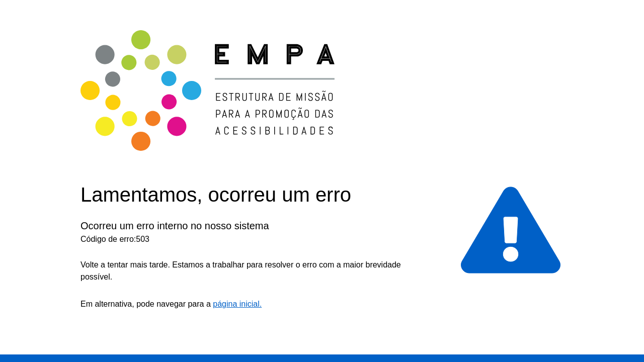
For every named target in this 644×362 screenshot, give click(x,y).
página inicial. (237, 304)
